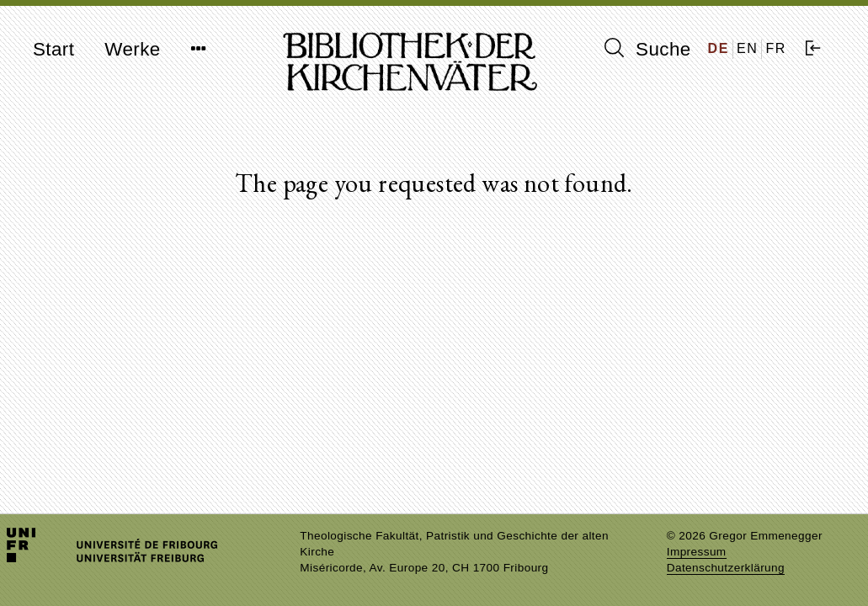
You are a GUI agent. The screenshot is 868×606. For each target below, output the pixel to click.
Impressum (697, 552)
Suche (647, 49)
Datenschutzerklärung (726, 568)
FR (776, 48)
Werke (132, 49)
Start (53, 49)
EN (747, 48)
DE (719, 48)
